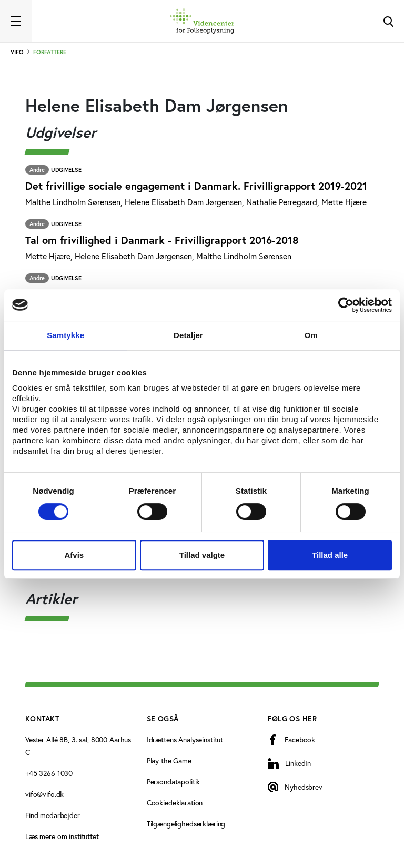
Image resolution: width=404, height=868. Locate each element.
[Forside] (202, 21)
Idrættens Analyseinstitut (185, 739)
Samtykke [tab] (65, 335)
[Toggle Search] (388, 21)
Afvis (74, 555)
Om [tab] (311, 335)
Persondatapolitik (174, 782)
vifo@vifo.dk (44, 794)
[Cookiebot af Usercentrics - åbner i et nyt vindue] (346, 305)
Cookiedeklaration (175, 803)
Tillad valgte (202, 555)
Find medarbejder (53, 815)
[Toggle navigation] (16, 21)
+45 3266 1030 (49, 773)
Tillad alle (330, 555)
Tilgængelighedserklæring (186, 824)
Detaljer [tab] (188, 335)
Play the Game (169, 760)
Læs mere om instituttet (62, 836)
